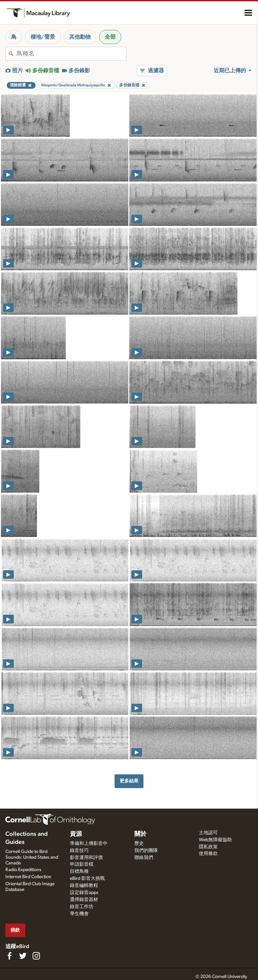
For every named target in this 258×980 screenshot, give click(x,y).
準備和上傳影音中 (89, 844)
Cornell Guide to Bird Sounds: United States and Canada (32, 857)
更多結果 (129, 781)
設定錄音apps (84, 893)
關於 (140, 834)
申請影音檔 (82, 864)
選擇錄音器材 (84, 900)
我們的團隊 (146, 851)
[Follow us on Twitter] (23, 956)
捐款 (15, 930)
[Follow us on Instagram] (36, 956)
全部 (110, 37)
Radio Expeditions (23, 870)
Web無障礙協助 (215, 840)
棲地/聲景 (43, 37)
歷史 (139, 844)
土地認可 (208, 833)
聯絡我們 (144, 858)
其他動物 (80, 37)
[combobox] (71, 54)
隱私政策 (208, 847)
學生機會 (79, 914)
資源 (76, 834)
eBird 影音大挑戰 (87, 879)
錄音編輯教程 (84, 886)
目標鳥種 (79, 871)
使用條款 (208, 854)
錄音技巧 (79, 851)
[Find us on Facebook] (9, 956)
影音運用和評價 (86, 858)
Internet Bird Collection (28, 877)
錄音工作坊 (82, 907)
